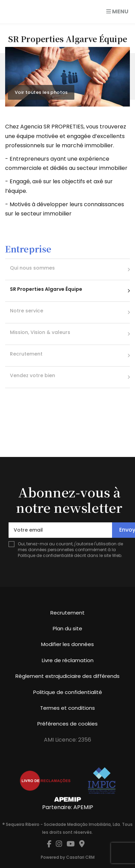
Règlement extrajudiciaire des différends (67, 676)
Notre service (27, 311)
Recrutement (26, 354)
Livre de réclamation (68, 660)
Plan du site (67, 628)
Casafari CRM (80, 857)
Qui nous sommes (32, 268)
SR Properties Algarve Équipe (46, 289)
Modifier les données (67, 644)
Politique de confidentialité (45, 555)
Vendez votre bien (33, 375)
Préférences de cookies (67, 724)
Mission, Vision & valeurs (40, 332)
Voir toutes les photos (41, 92)
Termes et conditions (67, 708)
